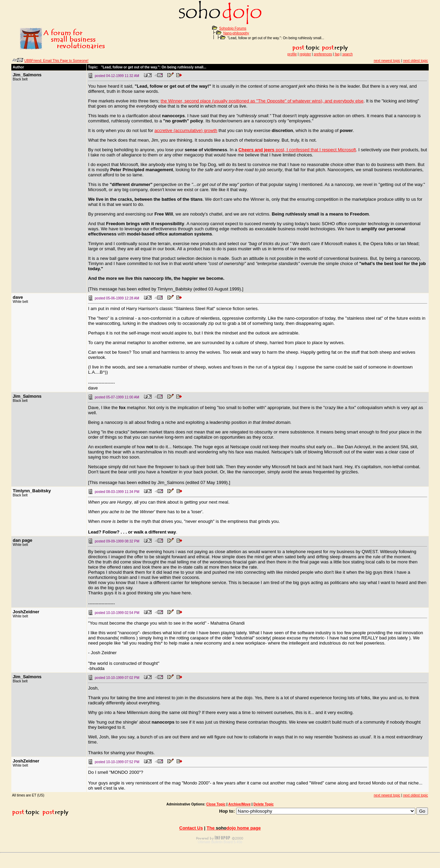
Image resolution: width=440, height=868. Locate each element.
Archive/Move (239, 804)
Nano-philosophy (236, 33)
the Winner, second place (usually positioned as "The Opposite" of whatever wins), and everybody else (262, 101)
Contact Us (191, 828)
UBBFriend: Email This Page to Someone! (57, 61)
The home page (234, 828)
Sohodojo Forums (233, 28)
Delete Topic (263, 804)
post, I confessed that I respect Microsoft (297, 150)
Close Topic (216, 804)
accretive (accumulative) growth (186, 130)
